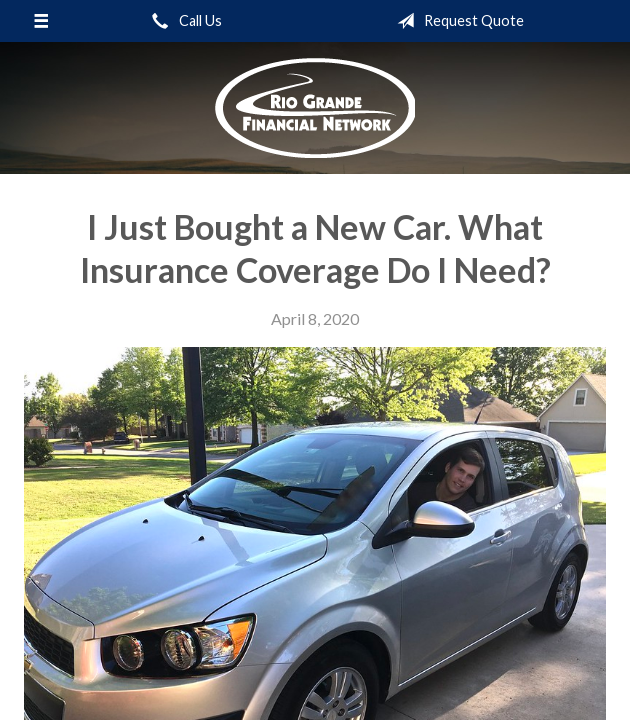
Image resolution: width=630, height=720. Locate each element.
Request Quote (456, 21)
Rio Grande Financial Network (315, 108)
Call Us (183, 21)
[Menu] (41, 21)
